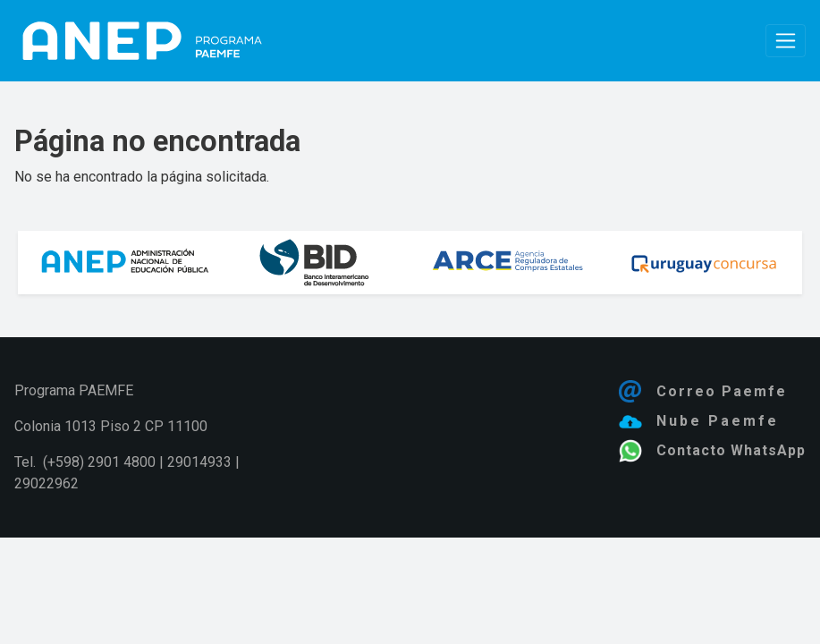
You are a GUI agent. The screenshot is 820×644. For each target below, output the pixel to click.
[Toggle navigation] (786, 41)
